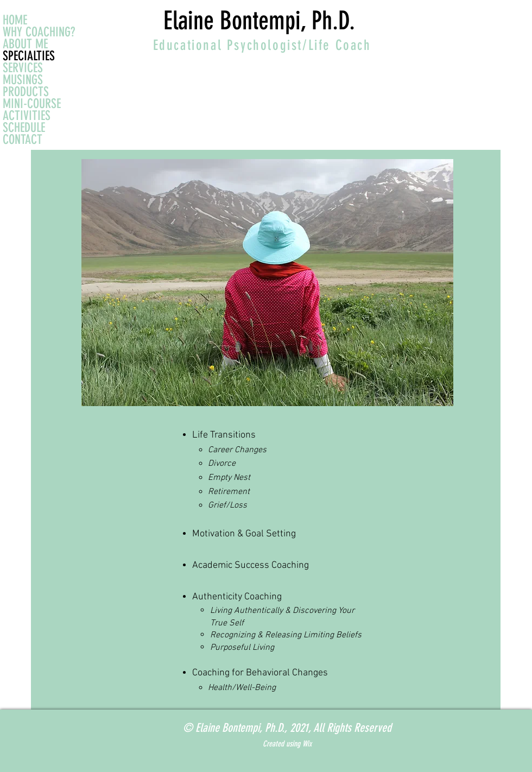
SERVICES (23, 68)
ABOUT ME (25, 44)
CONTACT (23, 140)
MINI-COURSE (32, 104)
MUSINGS (23, 80)
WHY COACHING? (39, 32)
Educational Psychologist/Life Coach (262, 45)
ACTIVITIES (27, 116)
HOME (15, 20)
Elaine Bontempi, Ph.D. (259, 21)
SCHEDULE (24, 128)
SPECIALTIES (29, 56)
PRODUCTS (26, 92)
